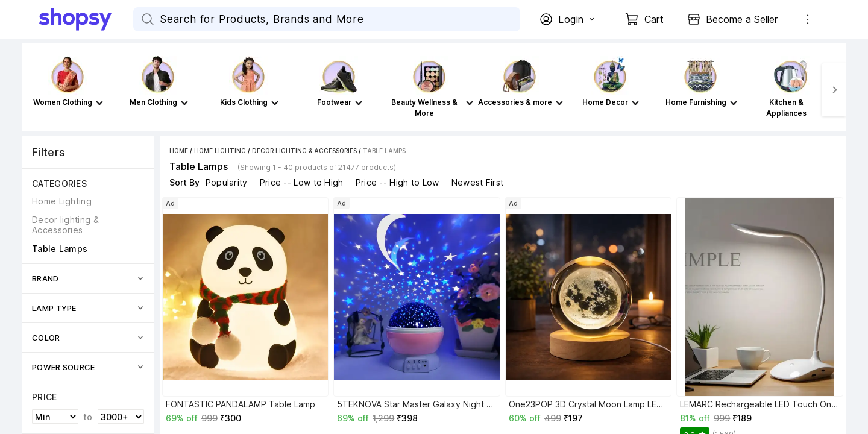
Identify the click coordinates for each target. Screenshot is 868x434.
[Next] (834, 90)
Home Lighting (220, 151)
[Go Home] (86, 19)
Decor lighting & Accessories (304, 151)
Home (179, 151)
